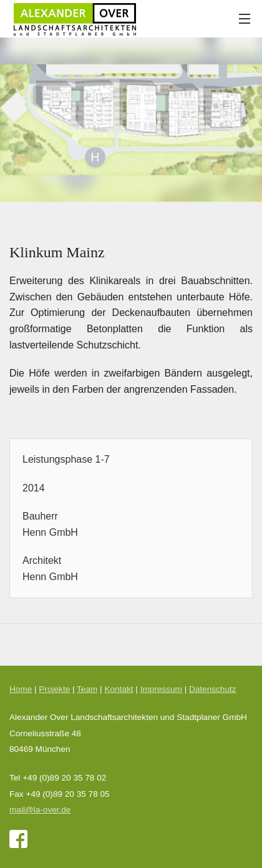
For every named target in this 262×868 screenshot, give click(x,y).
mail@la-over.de (40, 810)
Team (87, 689)
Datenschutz (213, 689)
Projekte (54, 689)
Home (21, 689)
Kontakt (119, 689)
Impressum (161, 689)
